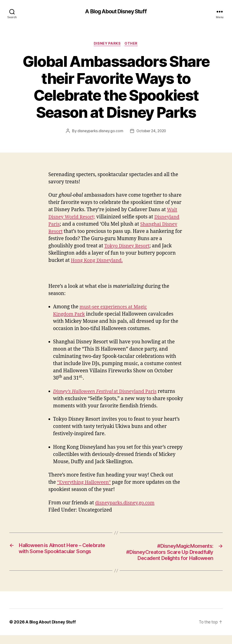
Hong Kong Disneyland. (98, 261)
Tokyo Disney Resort (128, 246)
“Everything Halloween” (85, 483)
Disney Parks (107, 44)
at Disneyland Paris (107, 392)
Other (132, 44)
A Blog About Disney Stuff (116, 12)
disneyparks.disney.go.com (99, 132)
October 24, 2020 (152, 132)
